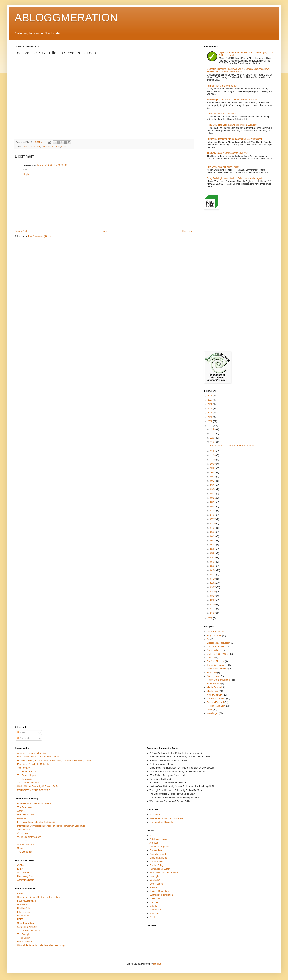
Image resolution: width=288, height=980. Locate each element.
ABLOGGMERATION (66, 18)
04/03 (213, 583)
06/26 (213, 532)
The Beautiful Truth (27, 772)
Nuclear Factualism (216, 698)
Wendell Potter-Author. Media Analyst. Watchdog (41, 945)
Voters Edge (156, 910)
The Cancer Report (27, 775)
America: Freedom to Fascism (32, 753)
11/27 (213, 442)
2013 (210, 417)
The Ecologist (24, 934)
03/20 (213, 592)
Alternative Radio (26, 880)
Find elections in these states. (223, 114)
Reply (26, 174)
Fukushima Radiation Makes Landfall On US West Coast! (235, 139)
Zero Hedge (23, 833)
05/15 (213, 557)
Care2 (20, 893)
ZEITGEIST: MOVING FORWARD (34, 790)
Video (64, 147)
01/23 (213, 609)
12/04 (213, 438)
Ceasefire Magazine (159, 847)
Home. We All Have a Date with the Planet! (38, 757)
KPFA (20, 869)
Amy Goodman (214, 635)
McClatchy (155, 880)
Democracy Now (25, 876)
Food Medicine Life (27, 901)
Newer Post (21, 231)
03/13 (213, 596)
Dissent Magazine (158, 858)
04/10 (213, 579)
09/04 (213, 489)
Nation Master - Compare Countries (35, 804)
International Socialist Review (164, 873)
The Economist (25, 852)
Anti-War (154, 843)
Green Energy (214, 676)
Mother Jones (156, 884)
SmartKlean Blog (26, 923)
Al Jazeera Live (25, 873)
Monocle (21, 818)
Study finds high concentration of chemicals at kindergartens (236, 178)
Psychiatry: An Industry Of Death (33, 764)
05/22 (213, 553)
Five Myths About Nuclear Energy (223, 167)
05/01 (213, 566)
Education (212, 673)
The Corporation (25, 779)
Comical (211, 658)
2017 (210, 400)
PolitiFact (154, 887)
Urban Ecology (25, 942)
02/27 (213, 600)
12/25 (213, 429)
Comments (23, 738)
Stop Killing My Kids (27, 927)
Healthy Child (24, 908)
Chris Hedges (214, 650)
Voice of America (25, 845)
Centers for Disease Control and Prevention (38, 897)
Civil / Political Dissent (218, 654)
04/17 (213, 575)
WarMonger (213, 713)
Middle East (213, 691)
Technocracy (23, 768)
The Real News (25, 807)
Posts (21, 732)
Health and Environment (219, 680)
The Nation (155, 902)
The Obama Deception (28, 783)
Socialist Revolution (159, 891)
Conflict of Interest (216, 661)
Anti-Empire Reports (159, 839)
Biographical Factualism (218, 643)
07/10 (213, 523)
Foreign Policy (157, 865)
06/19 (213, 536)
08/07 (213, 506)
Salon (20, 848)
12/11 (213, 433)
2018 (210, 396)
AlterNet (21, 811)
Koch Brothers (214, 684)
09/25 (213, 477)
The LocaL (23, 841)
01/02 (213, 613)
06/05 (213, 545)
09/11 (213, 485)
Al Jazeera (155, 815)
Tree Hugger (23, 938)
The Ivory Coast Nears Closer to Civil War (227, 153)
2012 (210, 421)
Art (208, 639)
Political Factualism (216, 706)
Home (104, 231)
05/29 (213, 549)
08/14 (213, 502)
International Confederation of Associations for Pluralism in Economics (51, 826)
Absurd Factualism (216, 632)
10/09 (213, 468)
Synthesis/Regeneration (161, 895)
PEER (20, 919)
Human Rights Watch (160, 869)
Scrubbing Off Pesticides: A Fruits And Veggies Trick (232, 100)
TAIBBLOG (155, 899)
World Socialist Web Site (29, 837)
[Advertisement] (239, 241)
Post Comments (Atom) (39, 236)
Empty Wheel (156, 861)
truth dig (154, 906)
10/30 (213, 464)
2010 (210, 618)
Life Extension (24, 912)
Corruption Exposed (32, 147)
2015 (210, 409)
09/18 (213, 481)
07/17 (213, 519)
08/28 (213, 494)
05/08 (213, 562)
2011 (210, 425)
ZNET (152, 917)
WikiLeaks (155, 914)
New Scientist (24, 916)
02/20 (213, 604)
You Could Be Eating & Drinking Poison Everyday (233, 125)
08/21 (213, 498)
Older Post (187, 231)
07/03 (213, 528)
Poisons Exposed (215, 702)
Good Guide (23, 905)
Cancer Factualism (216, 647)
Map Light (154, 876)
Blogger (157, 964)
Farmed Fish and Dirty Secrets (222, 86)
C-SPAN (21, 865)
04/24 (213, 570)
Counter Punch (157, 850)
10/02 (213, 472)
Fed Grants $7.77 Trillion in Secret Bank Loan (232, 446)
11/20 (213, 451)
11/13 (213, 455)
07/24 (213, 515)
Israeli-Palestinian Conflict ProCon (166, 818)
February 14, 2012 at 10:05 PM (52, 165)
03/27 (213, 587)
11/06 (213, 460)
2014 (210, 413)
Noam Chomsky (215, 695)
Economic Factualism (51, 147)
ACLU (153, 836)
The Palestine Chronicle (161, 822)
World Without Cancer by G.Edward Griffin (38, 786)
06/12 (213, 541)
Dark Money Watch (159, 854)
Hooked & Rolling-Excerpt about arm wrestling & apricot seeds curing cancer (54, 761)
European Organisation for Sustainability (37, 822)
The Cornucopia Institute (29, 931)
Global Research (25, 815)
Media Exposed (214, 687)
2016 (210, 404)
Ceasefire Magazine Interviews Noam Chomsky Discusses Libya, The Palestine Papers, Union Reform (238, 70)
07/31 (213, 511)
